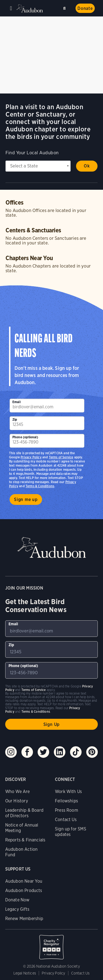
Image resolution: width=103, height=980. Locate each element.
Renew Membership (24, 919)
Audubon (30, 8)
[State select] (38, 166)
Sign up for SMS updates (71, 832)
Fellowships (66, 801)
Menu (11, 8)
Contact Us (66, 820)
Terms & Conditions (40, 486)
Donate (85, 8)
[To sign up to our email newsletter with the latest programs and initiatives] (47, 406)
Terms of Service (61, 457)
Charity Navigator (52, 944)
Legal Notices (25, 973)
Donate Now (17, 900)
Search (65, 7)
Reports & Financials (25, 840)
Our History (17, 801)
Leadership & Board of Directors (24, 813)
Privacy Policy (31, 457)
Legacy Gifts (17, 909)
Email (16, 402)
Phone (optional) (25, 437)
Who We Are (18, 792)
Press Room (66, 810)
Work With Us (68, 792)
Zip (15, 419)
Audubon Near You (24, 881)
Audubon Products (24, 890)
